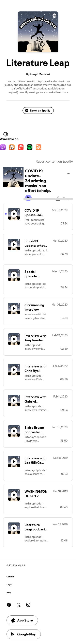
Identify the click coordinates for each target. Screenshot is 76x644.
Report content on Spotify (54, 161)
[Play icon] (28, 198)
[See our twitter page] (19, 605)
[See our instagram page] (28, 605)
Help (9, 593)
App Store (22, 620)
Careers (10, 577)
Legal (9, 585)
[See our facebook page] (9, 605)
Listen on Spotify (38, 110)
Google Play (23, 634)
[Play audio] (69, 173)
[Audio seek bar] (48, 199)
